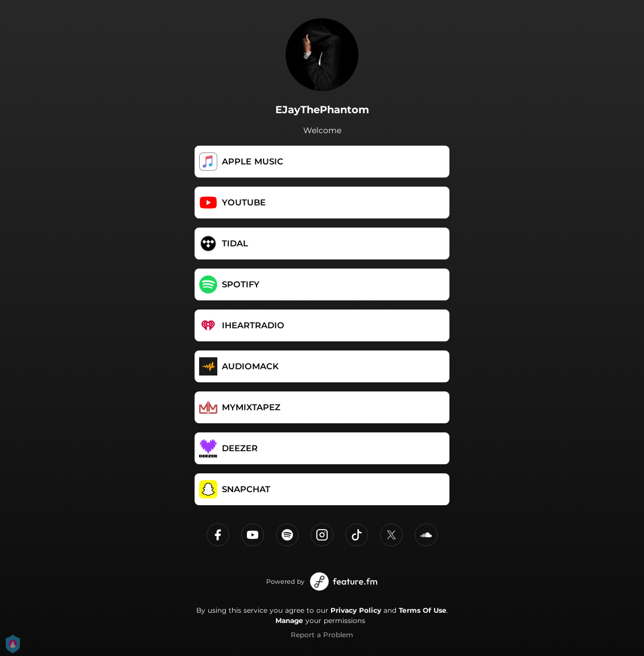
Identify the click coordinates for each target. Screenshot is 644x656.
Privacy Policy (356, 610)
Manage (289, 620)
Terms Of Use (423, 610)
